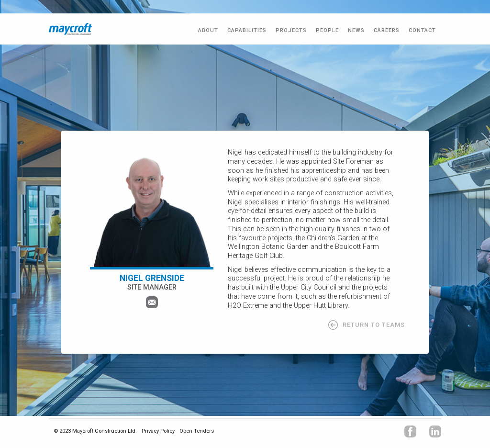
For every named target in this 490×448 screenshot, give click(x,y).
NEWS (356, 30)
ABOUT (208, 30)
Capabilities (247, 30)
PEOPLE (327, 30)
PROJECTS (291, 30)
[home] (70, 29)
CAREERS (387, 30)
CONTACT (422, 30)
